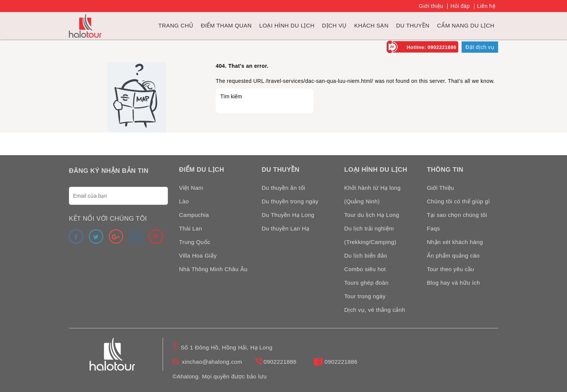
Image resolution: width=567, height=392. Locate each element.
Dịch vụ (334, 25)
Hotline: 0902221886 (431, 47)
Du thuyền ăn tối (283, 188)
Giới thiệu (431, 6)
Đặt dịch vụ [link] (480, 47)
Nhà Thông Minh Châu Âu (213, 269)
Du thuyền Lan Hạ (286, 228)
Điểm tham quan (226, 25)
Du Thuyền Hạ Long (288, 215)
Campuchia (194, 215)
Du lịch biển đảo (366, 255)
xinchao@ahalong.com (212, 362)
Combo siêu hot (365, 269)
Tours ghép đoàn (366, 283)
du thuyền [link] (413, 25)
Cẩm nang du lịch (466, 25)
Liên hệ (486, 6)
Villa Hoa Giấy (198, 255)
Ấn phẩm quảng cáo (453, 255)
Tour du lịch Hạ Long (372, 215)
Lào (184, 201)
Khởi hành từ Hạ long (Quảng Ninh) (372, 194)
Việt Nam (191, 188)
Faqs (434, 228)
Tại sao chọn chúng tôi (457, 215)
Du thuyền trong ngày (290, 201)
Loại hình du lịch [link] (287, 25)
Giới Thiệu (440, 188)
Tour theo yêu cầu (451, 269)
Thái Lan (191, 228)
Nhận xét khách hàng (455, 242)
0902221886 (280, 362)
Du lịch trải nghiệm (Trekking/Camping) (370, 235)
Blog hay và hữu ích (453, 283)
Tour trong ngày (365, 296)
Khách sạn (371, 25)
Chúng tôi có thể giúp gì (459, 201)
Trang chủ (176, 25)
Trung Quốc (195, 242)
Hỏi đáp (460, 6)
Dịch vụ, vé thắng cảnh (375, 310)
